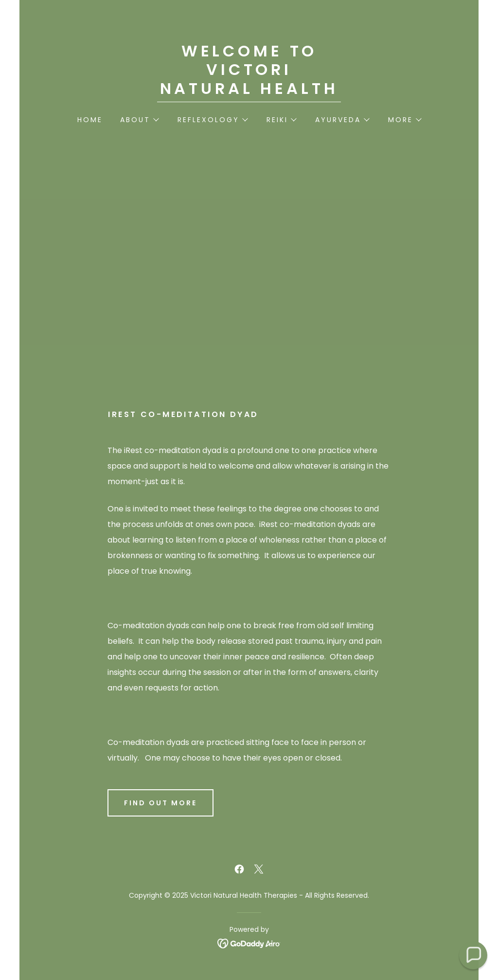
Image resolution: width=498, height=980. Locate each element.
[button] (139, 120)
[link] (249, 91)
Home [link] (90, 120)
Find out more (160, 803)
